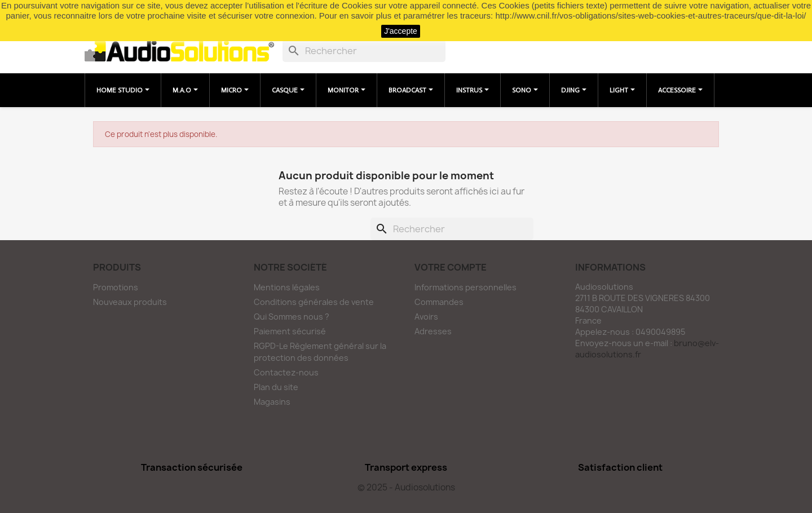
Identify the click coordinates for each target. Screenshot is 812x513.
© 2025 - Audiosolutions (406, 487)
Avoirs (426, 317)
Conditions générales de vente (314, 302)
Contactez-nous (286, 372)
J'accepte (401, 31)
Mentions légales (287, 287)
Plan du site (276, 387)
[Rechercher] (364, 51)
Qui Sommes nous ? (292, 317)
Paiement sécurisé (290, 331)
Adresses (433, 331)
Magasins (272, 402)
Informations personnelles (465, 287)
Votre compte (451, 267)
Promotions (116, 287)
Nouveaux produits (130, 302)
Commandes (439, 302)
